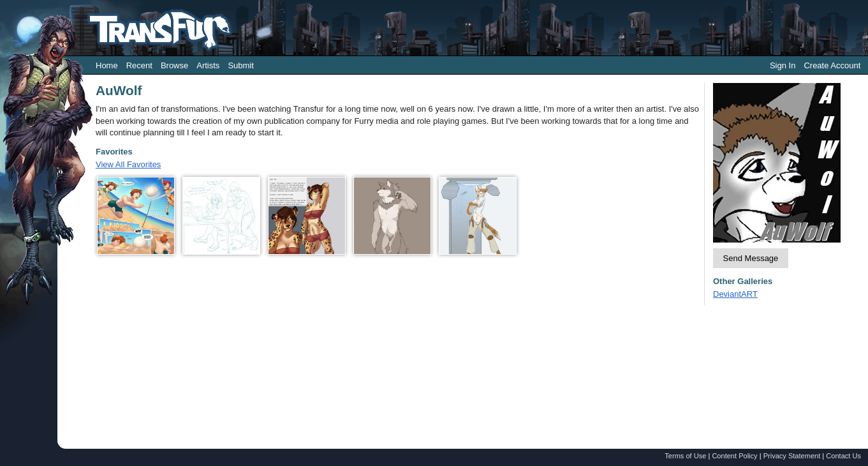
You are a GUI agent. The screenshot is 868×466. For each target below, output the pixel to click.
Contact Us (843, 456)
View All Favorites (128, 164)
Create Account (832, 65)
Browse (174, 65)
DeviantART (735, 294)
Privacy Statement (792, 456)
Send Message (751, 258)
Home (107, 65)
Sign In (783, 65)
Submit (240, 65)
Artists (208, 65)
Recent (139, 65)
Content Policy (734, 456)
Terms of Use (685, 456)
